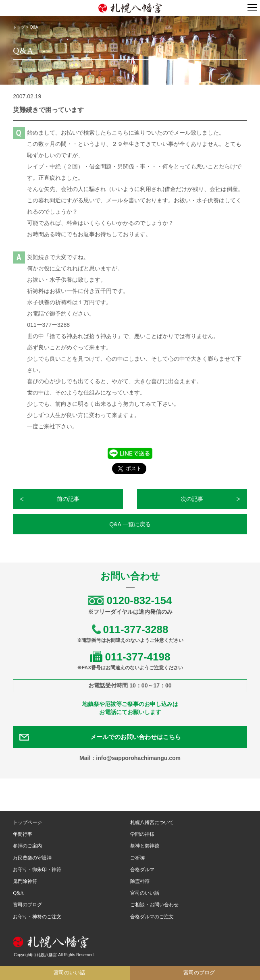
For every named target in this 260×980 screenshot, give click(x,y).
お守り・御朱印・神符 (37, 870)
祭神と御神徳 (145, 846)
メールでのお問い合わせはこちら (136, 737)
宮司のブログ (27, 905)
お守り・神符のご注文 (37, 917)
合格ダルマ (142, 870)
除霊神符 (140, 881)
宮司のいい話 (145, 893)
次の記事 (192, 499)
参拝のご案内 (27, 846)
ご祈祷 (137, 858)
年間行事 (23, 834)
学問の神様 (142, 834)
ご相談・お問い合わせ (154, 905)
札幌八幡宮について (152, 822)
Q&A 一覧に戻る (130, 524)
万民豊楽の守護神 (32, 858)
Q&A (18, 893)
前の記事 (68, 499)
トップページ (27, 822)
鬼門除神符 (25, 881)
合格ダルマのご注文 (152, 917)
